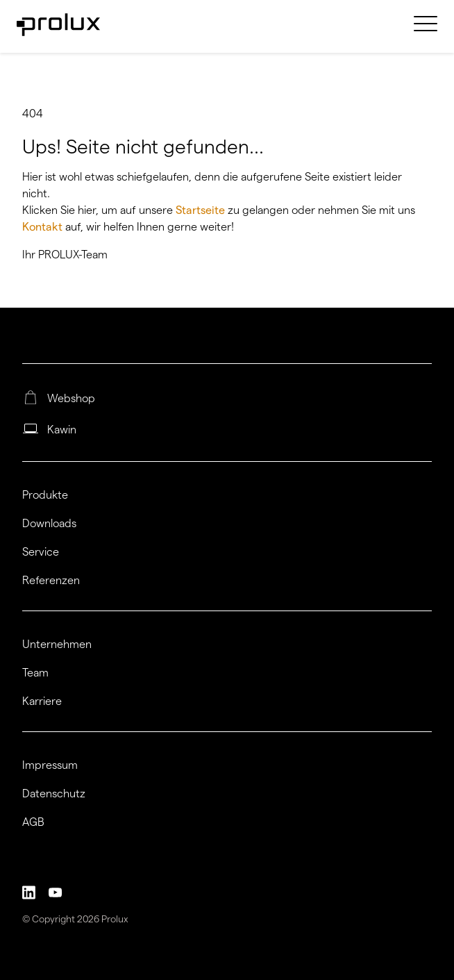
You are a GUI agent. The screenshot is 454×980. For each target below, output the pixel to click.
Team (35, 673)
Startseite (202, 210)
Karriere (42, 701)
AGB (33, 822)
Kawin (62, 430)
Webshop (71, 399)
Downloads (49, 524)
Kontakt (44, 227)
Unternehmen (57, 645)
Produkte (45, 495)
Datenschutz (54, 794)
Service (41, 552)
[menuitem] (426, 32)
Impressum (50, 765)
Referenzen (51, 581)
